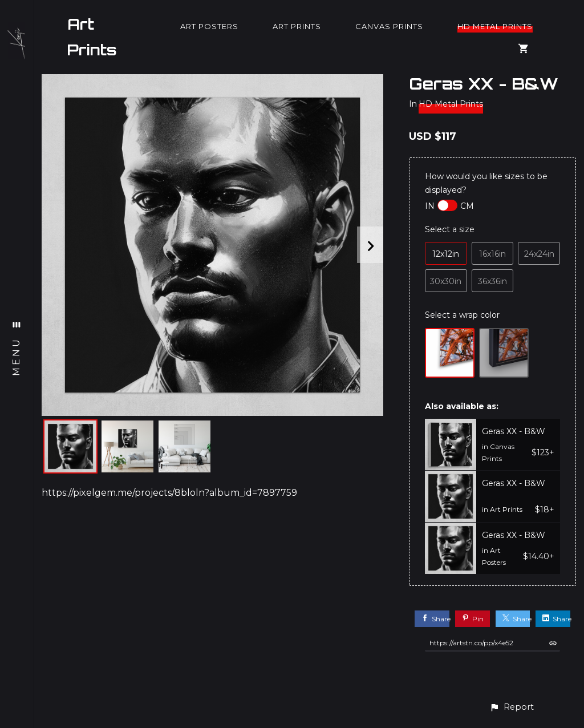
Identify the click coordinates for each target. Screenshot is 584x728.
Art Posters (209, 26)
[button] (512, 707)
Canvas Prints (389, 26)
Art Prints (92, 37)
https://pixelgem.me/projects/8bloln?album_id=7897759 (169, 493)
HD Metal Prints (495, 26)
